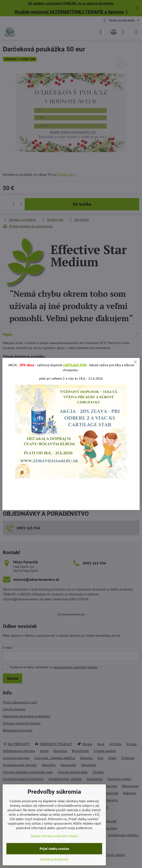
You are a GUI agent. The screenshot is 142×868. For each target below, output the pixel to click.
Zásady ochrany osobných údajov (54, 836)
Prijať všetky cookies (54, 849)
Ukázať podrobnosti (54, 859)
